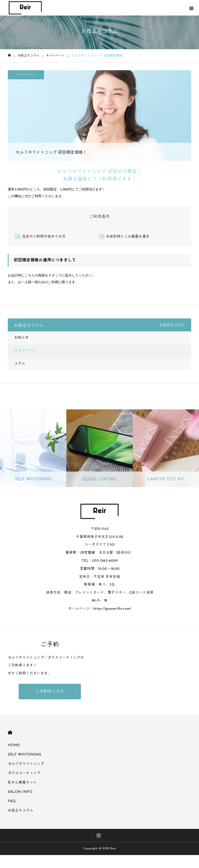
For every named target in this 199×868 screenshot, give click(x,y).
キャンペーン (26, 75)
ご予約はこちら (50, 692)
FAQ (12, 801)
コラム (20, 364)
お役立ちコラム (20, 811)
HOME (10, 733)
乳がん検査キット (22, 783)
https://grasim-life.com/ (112, 609)
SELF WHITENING (24, 755)
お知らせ (22, 338)
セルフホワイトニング (26, 764)
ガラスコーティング (24, 773)
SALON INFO (20, 792)
